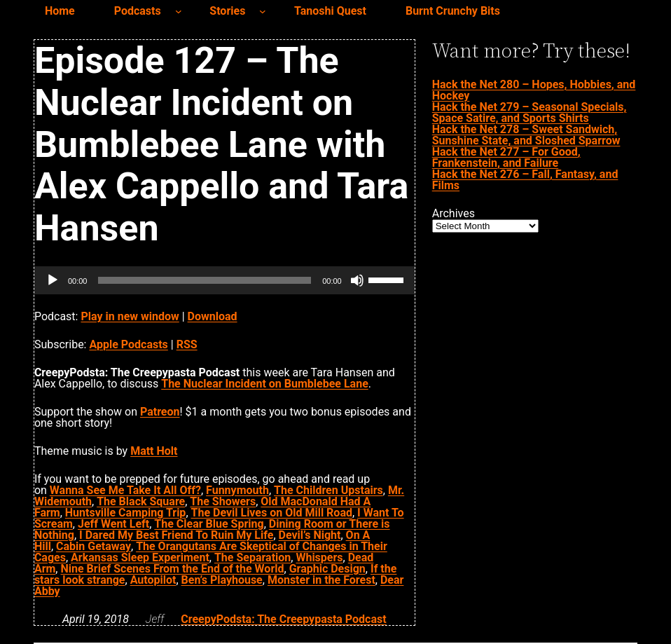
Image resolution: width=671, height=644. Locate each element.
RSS (187, 344)
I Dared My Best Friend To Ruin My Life (176, 535)
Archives (454, 214)
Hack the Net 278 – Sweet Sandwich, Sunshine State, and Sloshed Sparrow (526, 135)
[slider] (205, 280)
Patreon (160, 412)
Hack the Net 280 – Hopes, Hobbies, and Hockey (534, 90)
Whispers (319, 557)
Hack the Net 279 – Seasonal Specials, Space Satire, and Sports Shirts (530, 112)
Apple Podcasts (128, 344)
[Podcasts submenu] (179, 11)
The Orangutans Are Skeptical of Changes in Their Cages (211, 552)
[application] (224, 280)
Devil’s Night (310, 535)
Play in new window (130, 316)
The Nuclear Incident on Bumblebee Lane (265, 384)
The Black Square (141, 501)
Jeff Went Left (113, 524)
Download (213, 316)
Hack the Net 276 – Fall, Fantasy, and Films (525, 180)
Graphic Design (327, 569)
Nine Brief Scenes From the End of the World (172, 569)
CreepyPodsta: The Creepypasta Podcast (283, 619)
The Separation (253, 557)
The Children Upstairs (328, 490)
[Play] (53, 280)
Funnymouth (237, 490)
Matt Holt (154, 451)
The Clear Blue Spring (209, 524)
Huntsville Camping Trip (126, 513)
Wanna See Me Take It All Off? (125, 490)
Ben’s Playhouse (222, 580)
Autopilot (153, 580)
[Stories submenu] (263, 11)
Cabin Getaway (94, 546)
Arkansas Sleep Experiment (140, 557)
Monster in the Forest (321, 580)
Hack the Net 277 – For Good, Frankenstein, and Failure (506, 157)
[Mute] (357, 280)
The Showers (223, 501)
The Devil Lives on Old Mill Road (272, 513)
